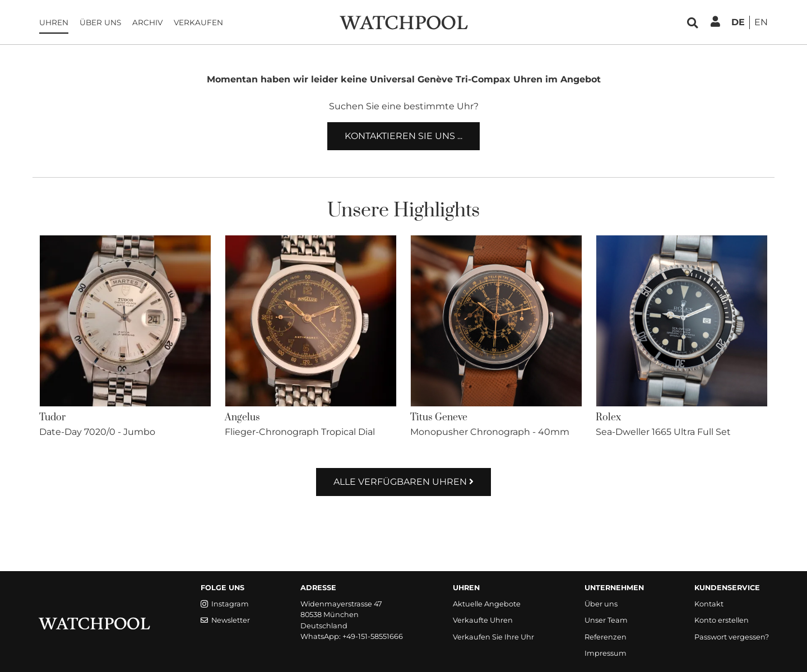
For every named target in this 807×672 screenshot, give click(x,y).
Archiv (147, 22)
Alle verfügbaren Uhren (403, 482)
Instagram (225, 604)
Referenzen (606, 637)
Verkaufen (198, 22)
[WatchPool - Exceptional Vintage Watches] (403, 22)
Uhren (54, 22)
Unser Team (606, 620)
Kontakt (709, 604)
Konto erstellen (722, 620)
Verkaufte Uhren (483, 620)
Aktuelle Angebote (487, 604)
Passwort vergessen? (732, 637)
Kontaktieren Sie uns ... (403, 136)
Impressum (606, 653)
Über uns (100, 22)
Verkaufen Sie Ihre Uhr (493, 637)
